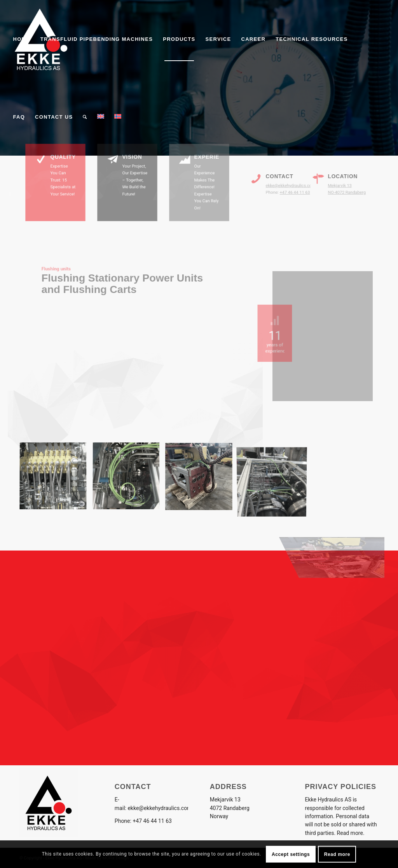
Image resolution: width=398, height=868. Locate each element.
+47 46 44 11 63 (296, 192)
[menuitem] (21, 39)
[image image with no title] (56, 480)
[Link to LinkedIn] (10, 195)
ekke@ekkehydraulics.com (291, 184)
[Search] (85, 117)
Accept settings (291, 854)
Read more (350, 833)
